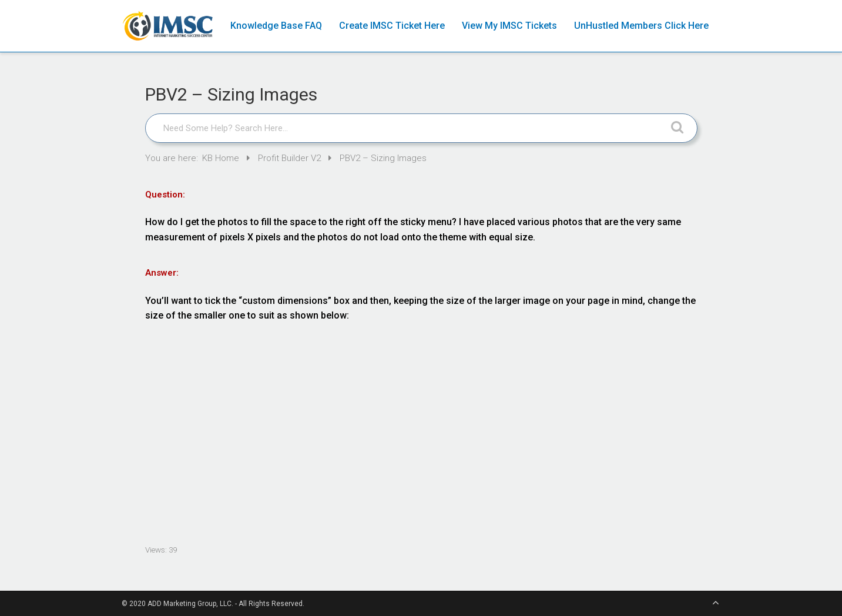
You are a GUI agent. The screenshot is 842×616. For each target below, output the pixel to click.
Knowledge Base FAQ (276, 26)
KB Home (222, 158)
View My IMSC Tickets (509, 26)
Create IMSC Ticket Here (392, 26)
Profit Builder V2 (291, 158)
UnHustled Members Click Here (641, 26)
